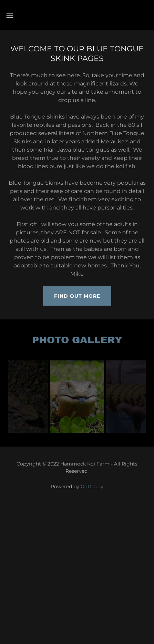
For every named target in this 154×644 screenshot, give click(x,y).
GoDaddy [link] (92, 487)
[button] (20, 15)
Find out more (77, 296)
